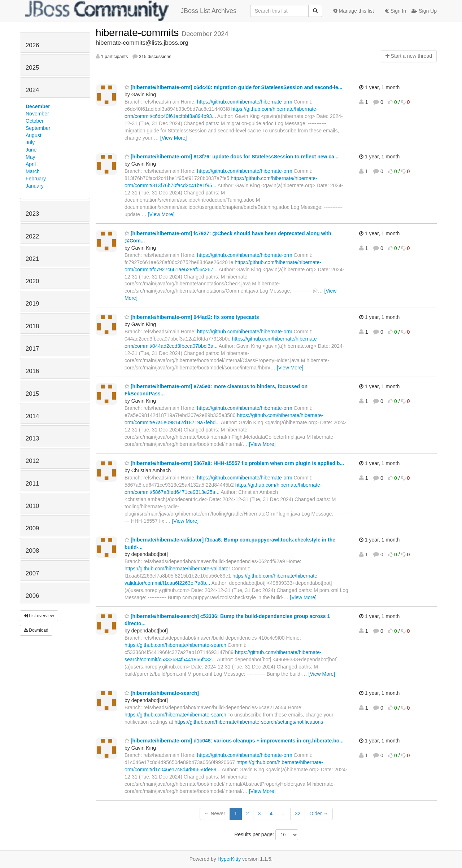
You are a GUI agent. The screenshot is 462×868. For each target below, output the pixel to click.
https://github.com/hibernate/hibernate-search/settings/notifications (249, 722)
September (38, 128)
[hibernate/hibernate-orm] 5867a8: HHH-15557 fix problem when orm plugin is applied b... (234, 463)
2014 (32, 416)
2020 (32, 281)
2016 (32, 371)
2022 (32, 236)
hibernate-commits (139, 33)
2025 (32, 68)
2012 (32, 461)
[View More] (174, 138)
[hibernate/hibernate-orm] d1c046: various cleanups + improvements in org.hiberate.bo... (234, 741)
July (30, 143)
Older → (319, 814)
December (38, 106)
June (31, 150)
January (35, 186)
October (35, 121)
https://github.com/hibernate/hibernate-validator (177, 569)
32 (298, 814)
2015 (32, 394)
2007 (32, 573)
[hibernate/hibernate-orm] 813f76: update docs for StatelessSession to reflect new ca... (232, 157)
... (284, 814)
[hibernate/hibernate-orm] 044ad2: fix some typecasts (192, 317)
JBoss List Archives (131, 11)
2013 (32, 439)
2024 (32, 90)
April (31, 164)
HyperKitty (229, 859)
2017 (32, 349)
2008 (32, 551)
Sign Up (424, 11)
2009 (32, 528)
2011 (32, 484)
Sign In (395, 11)
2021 (32, 259)
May (30, 157)
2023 (32, 214)
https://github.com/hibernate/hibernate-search (175, 645)
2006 (32, 596)
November (37, 114)
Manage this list (354, 11)
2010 (32, 506)
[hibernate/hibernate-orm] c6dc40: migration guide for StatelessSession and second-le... (233, 87)
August (34, 135)
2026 (32, 45)
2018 (32, 326)
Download (36, 630)
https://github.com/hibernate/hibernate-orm (245, 102)
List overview (39, 616)
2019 (32, 304)
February (36, 179)
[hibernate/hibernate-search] (162, 693)
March (33, 171)
